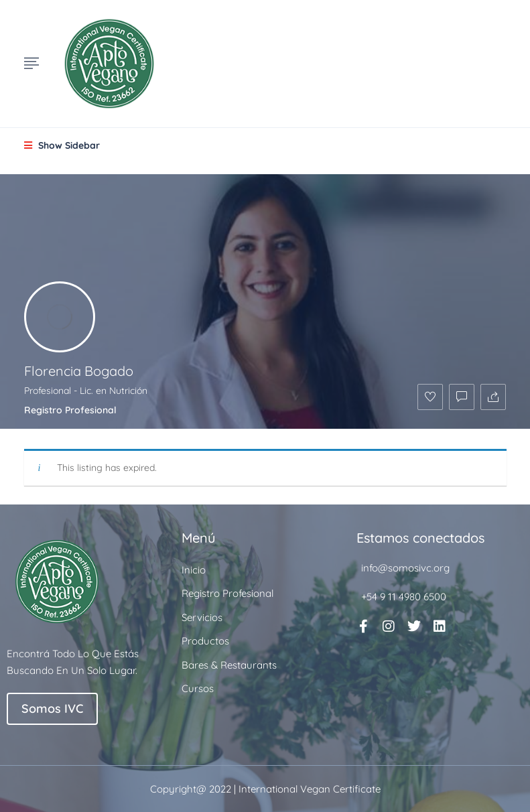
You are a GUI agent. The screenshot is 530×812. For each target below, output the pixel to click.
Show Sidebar (62, 145)
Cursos (198, 688)
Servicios (202, 617)
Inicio (194, 570)
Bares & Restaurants (229, 665)
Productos (205, 641)
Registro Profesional (70, 410)
